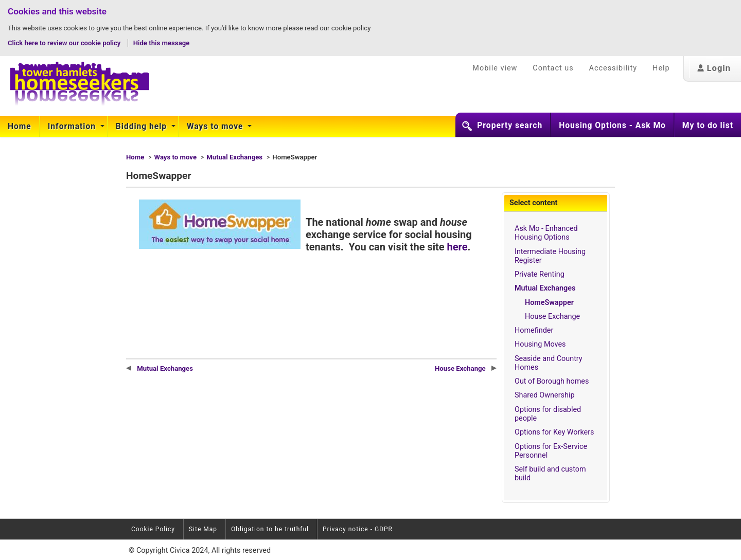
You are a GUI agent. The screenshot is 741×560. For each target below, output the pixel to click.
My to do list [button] (708, 125)
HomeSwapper (549, 303)
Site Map (203, 529)
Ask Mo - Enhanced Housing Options (546, 233)
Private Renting (540, 274)
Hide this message (162, 43)
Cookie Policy (153, 529)
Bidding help (143, 127)
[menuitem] (20, 127)
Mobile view (495, 68)
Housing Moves (540, 344)
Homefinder (534, 330)
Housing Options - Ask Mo (612, 125)
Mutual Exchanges (234, 157)
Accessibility (613, 68)
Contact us (553, 68)
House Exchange (552, 317)
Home (20, 127)
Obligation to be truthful (270, 529)
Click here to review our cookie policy (65, 43)
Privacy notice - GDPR (358, 529)
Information (73, 127)
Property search (510, 125)
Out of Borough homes (552, 381)
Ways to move (216, 127)
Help (661, 68)
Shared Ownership (544, 395)
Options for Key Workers (554, 432)
